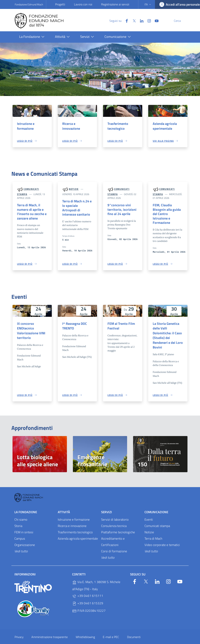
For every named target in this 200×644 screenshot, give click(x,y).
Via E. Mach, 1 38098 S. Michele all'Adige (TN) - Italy (96, 578)
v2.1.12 (119, 640)
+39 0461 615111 (88, 589)
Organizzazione (25, 538)
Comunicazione (156, 505)
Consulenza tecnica (114, 519)
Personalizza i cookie (22, 640)
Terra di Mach (153, 531)
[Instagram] (140, 20)
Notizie (74, 189)
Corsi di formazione (114, 544)
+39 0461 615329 (88, 596)
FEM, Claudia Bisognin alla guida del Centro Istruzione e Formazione (168, 212)
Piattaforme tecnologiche (118, 525)
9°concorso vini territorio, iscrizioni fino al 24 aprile (120, 210)
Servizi (107, 505)
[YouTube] (148, 20)
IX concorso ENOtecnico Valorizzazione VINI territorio (30, 328)
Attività (64, 505)
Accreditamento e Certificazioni (113, 535)
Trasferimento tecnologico (117, 126)
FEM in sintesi (24, 525)
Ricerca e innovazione (77, 124)
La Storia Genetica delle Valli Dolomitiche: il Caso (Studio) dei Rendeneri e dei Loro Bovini (168, 330)
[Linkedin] (133, 20)
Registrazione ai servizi (115, 4)
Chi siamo (21, 512)
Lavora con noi (83, 4)
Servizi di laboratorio (115, 512)
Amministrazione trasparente (50, 630)
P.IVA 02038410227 (89, 604)
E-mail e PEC (111, 630)
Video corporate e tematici (162, 538)
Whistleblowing (85, 630)
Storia (18, 519)
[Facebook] (118, 20)
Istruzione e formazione (25, 126)
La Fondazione (26, 505)
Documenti (134, 630)
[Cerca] (181, 21)
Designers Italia (158, 640)
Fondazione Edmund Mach (29, 4)
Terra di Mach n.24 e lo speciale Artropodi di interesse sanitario (77, 206)
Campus (20, 531)
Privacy (19, 630)
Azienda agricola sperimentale (164, 126)
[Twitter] (125, 20)
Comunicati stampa (157, 519)
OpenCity (110, 640)
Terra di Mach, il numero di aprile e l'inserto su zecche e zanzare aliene (31, 212)
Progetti (60, 4)
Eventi (149, 512)
